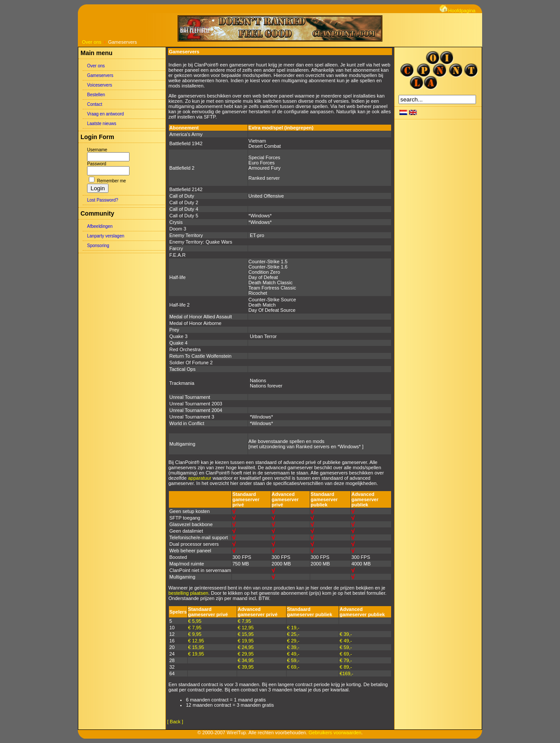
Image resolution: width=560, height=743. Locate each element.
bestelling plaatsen (188, 593)
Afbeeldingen (100, 226)
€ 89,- (346, 667)
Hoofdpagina (457, 10)
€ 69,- (346, 654)
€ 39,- (346, 634)
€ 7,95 (244, 621)
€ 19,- (293, 628)
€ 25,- (293, 634)
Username (97, 150)
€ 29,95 (246, 654)
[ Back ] (175, 722)
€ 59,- (346, 647)
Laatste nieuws (102, 124)
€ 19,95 (246, 641)
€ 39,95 (246, 667)
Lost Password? (103, 200)
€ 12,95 (246, 628)
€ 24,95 (246, 647)
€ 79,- (346, 660)
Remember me (112, 181)
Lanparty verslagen (106, 236)
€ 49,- (346, 641)
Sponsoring (98, 246)
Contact (94, 104)
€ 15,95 (246, 634)
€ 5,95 (195, 621)
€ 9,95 (195, 634)
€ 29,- (293, 641)
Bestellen (96, 95)
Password (97, 164)
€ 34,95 (246, 660)
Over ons (92, 42)
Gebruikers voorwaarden (335, 733)
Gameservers (100, 75)
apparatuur (200, 478)
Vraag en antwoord (105, 114)
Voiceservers (100, 85)
